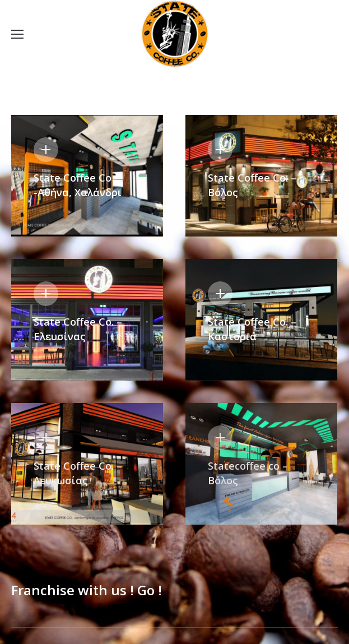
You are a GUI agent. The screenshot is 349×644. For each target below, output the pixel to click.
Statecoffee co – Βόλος (248, 473)
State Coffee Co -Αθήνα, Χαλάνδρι (78, 185)
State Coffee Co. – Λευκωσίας (78, 473)
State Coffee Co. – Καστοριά (252, 329)
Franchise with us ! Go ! (87, 590)
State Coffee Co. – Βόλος (252, 185)
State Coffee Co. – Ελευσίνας (78, 329)
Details (46, 150)
